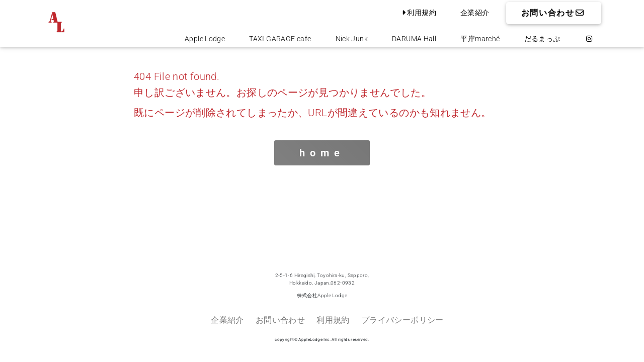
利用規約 (418, 13)
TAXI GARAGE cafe (280, 39)
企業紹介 (475, 13)
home (322, 153)
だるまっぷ (542, 39)
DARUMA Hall (414, 39)
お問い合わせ (554, 13)
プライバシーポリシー (403, 320)
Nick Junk (352, 39)
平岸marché (480, 39)
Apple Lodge (205, 39)
